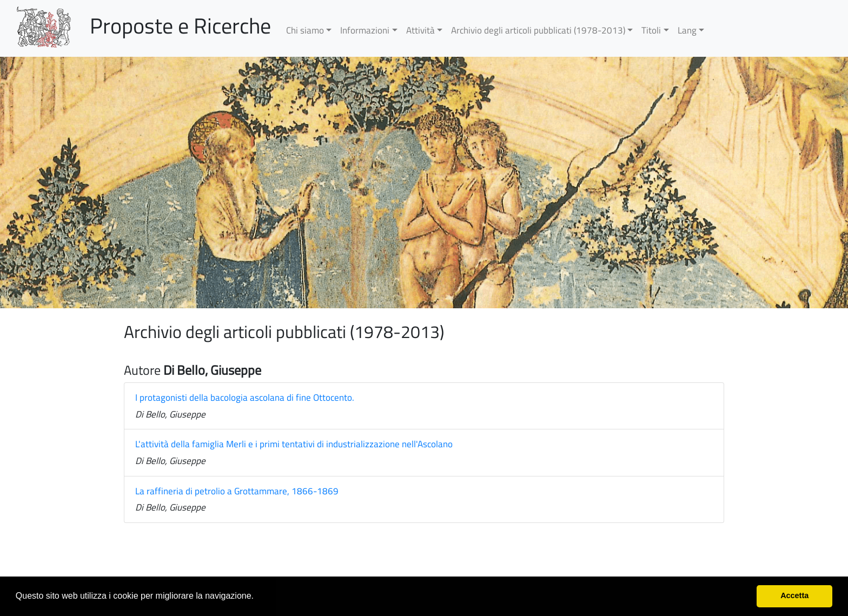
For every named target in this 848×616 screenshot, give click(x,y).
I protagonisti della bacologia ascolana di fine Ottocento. (245, 398)
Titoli (651, 30)
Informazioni (365, 30)
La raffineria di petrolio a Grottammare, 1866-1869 (237, 491)
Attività (420, 30)
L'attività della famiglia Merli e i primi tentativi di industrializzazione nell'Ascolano (294, 444)
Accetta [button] (794, 595)
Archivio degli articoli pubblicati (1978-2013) (538, 30)
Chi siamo (305, 30)
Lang (687, 30)
